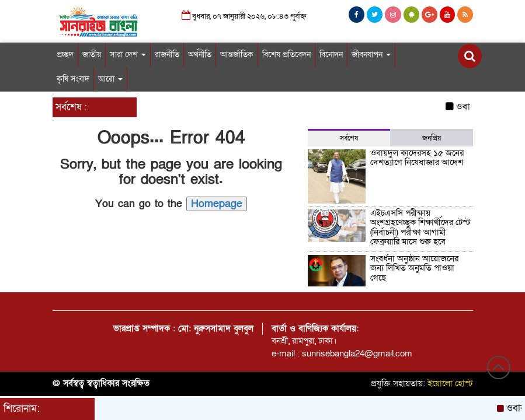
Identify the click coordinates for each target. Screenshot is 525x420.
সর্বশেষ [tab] (349, 138)
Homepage (217, 204)
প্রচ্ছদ (65, 55)
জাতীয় (92, 55)
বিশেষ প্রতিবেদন (286, 55)
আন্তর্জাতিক (237, 55)
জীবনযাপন (371, 55)
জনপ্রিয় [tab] (432, 138)
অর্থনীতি (200, 55)
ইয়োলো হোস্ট (450, 383)
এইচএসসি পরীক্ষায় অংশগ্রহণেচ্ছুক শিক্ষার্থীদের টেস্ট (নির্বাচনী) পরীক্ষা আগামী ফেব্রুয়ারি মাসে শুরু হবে (420, 228)
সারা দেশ (128, 55)
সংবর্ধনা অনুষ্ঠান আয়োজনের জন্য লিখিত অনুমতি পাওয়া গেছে (414, 268)
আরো (110, 79)
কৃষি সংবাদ (73, 79)
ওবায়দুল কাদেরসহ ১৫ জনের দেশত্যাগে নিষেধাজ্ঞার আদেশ (417, 158)
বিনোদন (331, 55)
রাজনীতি (167, 55)
